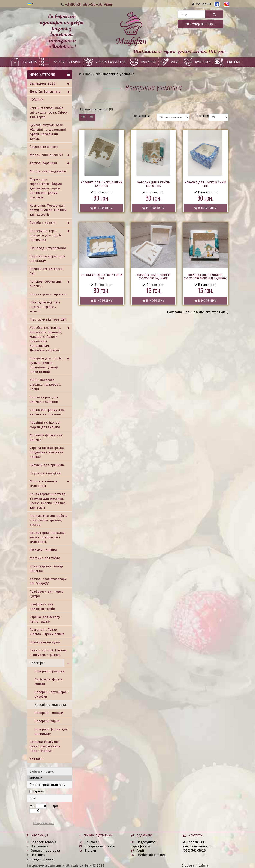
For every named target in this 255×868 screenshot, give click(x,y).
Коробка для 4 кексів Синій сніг (205, 184)
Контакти (203, 62)
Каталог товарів (67, 62)
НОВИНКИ (148, 62)
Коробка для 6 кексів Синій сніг (101, 277)
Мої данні (202, 4)
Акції (175, 62)
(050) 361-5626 (194, 851)
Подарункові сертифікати (144, 844)
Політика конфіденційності (41, 857)
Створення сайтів (195, 866)
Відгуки (233, 62)
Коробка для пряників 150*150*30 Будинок (154, 277)
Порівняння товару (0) (96, 109)
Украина (38, 791)
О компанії (37, 846)
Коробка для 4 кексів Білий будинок (102, 184)
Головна (30, 62)
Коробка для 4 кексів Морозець (154, 184)
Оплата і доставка (111, 62)
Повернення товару (97, 846)
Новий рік (92, 74)
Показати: (199, 116)
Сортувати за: (141, 116)
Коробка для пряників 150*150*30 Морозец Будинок (205, 277)
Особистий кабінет (148, 855)
